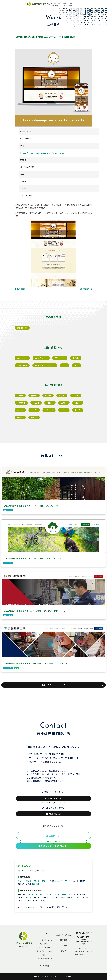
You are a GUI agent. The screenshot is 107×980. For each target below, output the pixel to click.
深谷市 (64, 410)
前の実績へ (21, 289)
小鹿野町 (21, 403)
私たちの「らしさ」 (64, 935)
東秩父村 (49, 410)
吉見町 (34, 396)
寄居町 (62, 396)
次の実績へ (86, 289)
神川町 (34, 417)
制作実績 (64, 940)
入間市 (20, 396)
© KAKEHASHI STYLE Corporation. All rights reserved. (54, 976)
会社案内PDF (53, 836)
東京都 (34, 410)
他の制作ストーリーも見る (53, 685)
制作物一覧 (22, 328)
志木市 (64, 403)
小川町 (76, 396)
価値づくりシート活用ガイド (53, 845)
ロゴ (65, 365)
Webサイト (22, 358)
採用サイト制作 (44, 947)
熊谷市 (20, 417)
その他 (76, 358)
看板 (77, 365)
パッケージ (22, 365)
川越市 (50, 403)
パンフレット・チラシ (45, 365)
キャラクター (41, 358)
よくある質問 (44, 966)
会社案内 (64, 945)
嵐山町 (36, 403)
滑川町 (78, 410)
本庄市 (20, 410)
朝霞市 (78, 403)
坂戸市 (48, 396)
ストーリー (60, 358)
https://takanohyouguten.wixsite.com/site (42, 153)
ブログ (64, 951)
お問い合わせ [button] (53, 814)
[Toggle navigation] (77, 4)
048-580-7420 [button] (54, 798)
